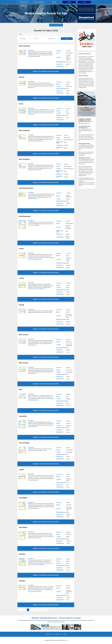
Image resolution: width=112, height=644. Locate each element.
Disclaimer (57, 634)
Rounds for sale (24, 2)
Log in (84, 2)
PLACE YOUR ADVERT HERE (56, 25)
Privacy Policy (49, 634)
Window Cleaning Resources (85, 81)
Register (69, 2)
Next (49, 610)
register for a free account (88, 56)
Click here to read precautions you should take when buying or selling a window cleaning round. (87, 114)
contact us (62, 622)
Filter (67, 39)
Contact (65, 634)
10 (42, 610)
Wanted (54, 2)
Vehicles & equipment (39, 2)
